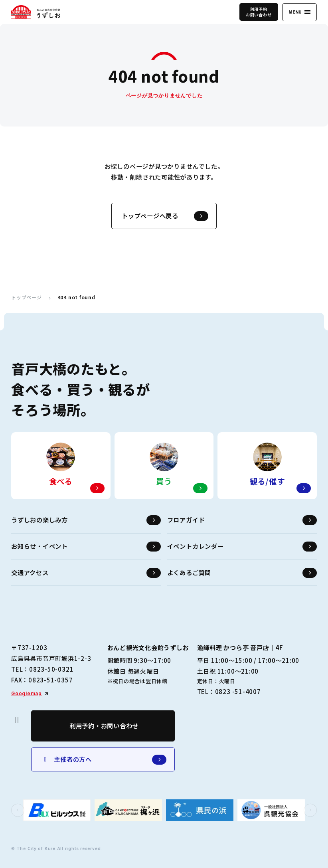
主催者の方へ (104, 760)
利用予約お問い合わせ (259, 12)
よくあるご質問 (242, 573)
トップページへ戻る (165, 216)
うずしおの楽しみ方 (86, 520)
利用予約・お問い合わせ (104, 726)
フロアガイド (242, 520)
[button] (18, 810)
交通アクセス (86, 573)
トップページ (27, 297)
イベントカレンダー (242, 547)
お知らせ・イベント (86, 547)
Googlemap (27, 693)
